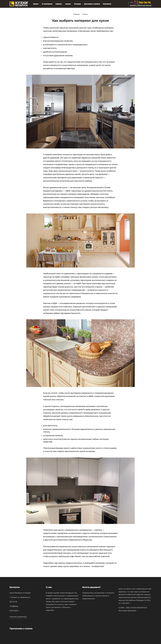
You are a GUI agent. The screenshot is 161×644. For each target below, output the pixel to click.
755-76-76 (145, 3)
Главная (76, 14)
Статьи (85, 14)
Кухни (36, 4)
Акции (68, 4)
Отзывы (77, 4)
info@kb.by (14, 606)
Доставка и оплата (92, 4)
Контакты (107, 4)
